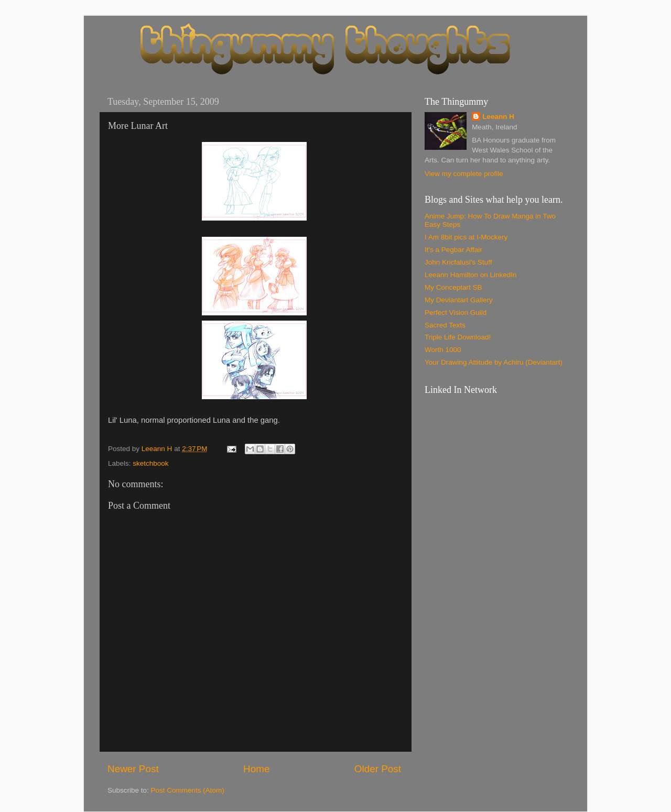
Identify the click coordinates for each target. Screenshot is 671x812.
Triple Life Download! (458, 337)
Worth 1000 (443, 350)
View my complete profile (464, 174)
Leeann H (498, 117)
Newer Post (133, 769)
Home (256, 769)
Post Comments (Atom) (188, 790)
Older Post (378, 769)
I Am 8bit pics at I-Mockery (466, 237)
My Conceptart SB (453, 287)
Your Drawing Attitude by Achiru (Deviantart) (494, 362)
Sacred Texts (445, 325)
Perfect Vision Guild (456, 312)
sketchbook (150, 463)
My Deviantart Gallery (459, 300)
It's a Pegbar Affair (453, 250)
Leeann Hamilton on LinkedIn (471, 275)
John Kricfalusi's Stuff (458, 262)
